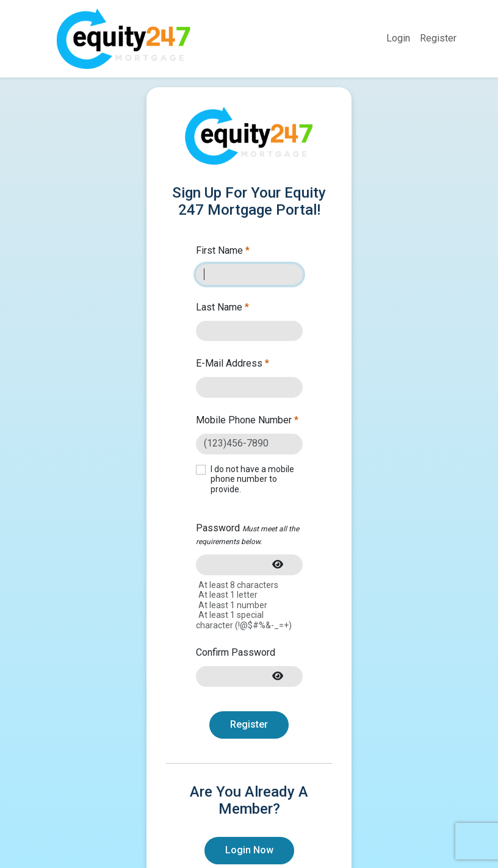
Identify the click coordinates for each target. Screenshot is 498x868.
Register (438, 38)
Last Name (222, 307)
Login (398, 38)
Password (247, 534)
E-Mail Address (233, 363)
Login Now (249, 850)
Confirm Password (236, 652)
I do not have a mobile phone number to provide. (252, 479)
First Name (223, 250)
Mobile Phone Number (247, 420)
